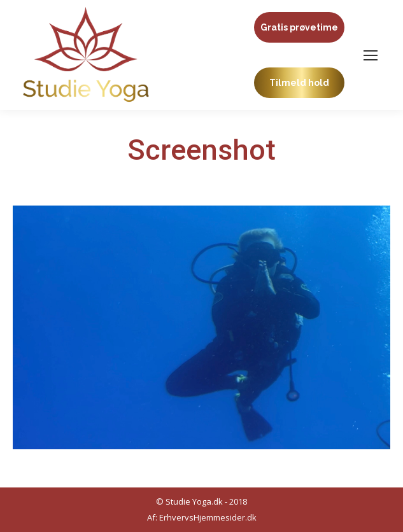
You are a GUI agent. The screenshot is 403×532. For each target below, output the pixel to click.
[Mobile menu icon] (371, 55)
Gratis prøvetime (299, 27)
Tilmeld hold (299, 83)
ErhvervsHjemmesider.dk (208, 517)
